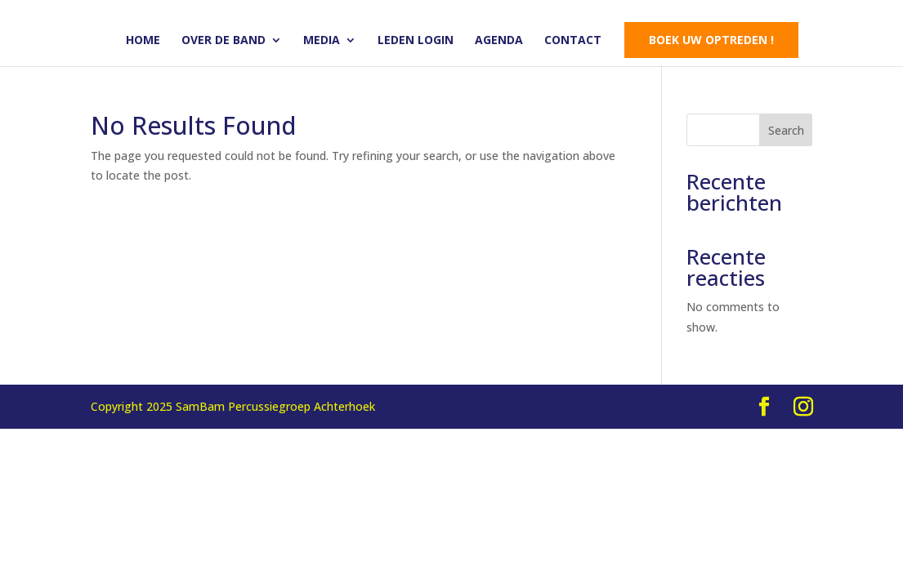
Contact (573, 41)
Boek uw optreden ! (711, 40)
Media (322, 41)
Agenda (499, 41)
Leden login (416, 41)
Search (786, 130)
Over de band (224, 41)
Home (143, 41)
